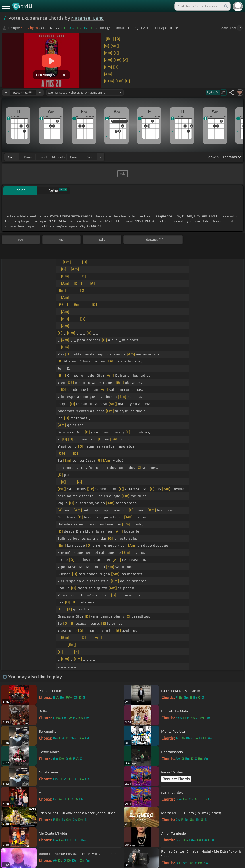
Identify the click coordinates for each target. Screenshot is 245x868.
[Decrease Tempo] (6, 93)
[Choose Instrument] (100, 157)
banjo (74, 157)
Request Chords (176, 779)
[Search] (226, 6)
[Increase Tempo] (40, 93)
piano (28, 157)
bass (90, 157)
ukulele (43, 157)
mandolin (59, 157)
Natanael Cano (87, 18)
